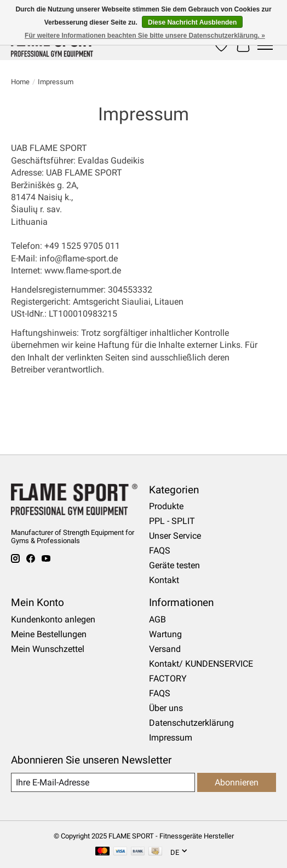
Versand (165, 649)
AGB (157, 619)
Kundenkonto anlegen (53, 619)
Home (20, 82)
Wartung (165, 634)
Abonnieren (237, 782)
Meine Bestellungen (49, 634)
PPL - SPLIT (172, 521)
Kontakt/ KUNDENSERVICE (201, 664)
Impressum (171, 738)
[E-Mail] (103, 782)
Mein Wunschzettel (48, 649)
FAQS (160, 550)
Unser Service (175, 536)
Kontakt (164, 580)
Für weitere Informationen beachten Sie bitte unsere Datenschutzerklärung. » (145, 36)
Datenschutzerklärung (191, 723)
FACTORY (168, 678)
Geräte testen (174, 565)
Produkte (166, 506)
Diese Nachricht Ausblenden (192, 22)
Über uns (166, 708)
